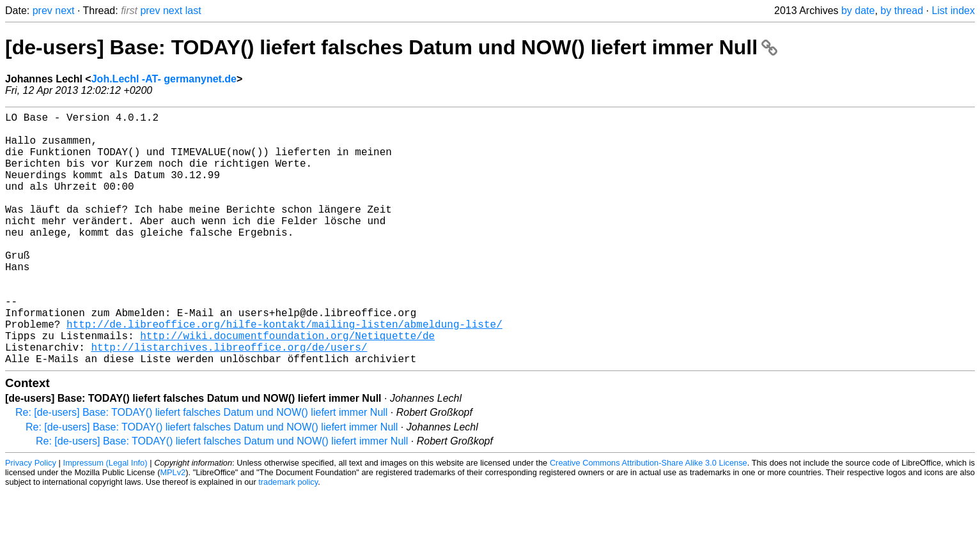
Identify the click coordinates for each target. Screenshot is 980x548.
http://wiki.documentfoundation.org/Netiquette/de (287, 386)
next (65, 11)
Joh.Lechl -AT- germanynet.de (164, 79)
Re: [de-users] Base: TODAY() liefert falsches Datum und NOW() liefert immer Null (201, 468)
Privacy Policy (31, 519)
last (193, 11)
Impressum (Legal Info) (105, 519)
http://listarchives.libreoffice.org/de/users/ (229, 400)
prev (43, 11)
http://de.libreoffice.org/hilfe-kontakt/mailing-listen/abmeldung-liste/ (284, 372)
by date (858, 11)
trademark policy (288, 538)
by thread (902, 11)
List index (953, 11)
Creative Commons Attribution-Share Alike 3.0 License (649, 519)
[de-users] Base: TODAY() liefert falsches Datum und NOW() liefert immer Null (391, 47)
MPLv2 (173, 529)
